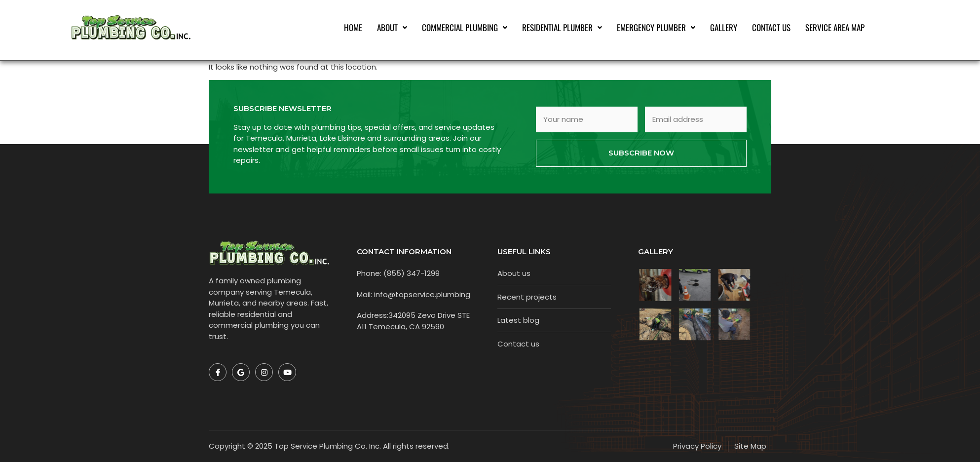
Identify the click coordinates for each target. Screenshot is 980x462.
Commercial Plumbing (465, 27)
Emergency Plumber (656, 27)
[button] (392, 27)
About (392, 27)
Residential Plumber (562, 27)
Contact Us (771, 27)
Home (353, 27)
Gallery (724, 27)
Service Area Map (835, 27)
